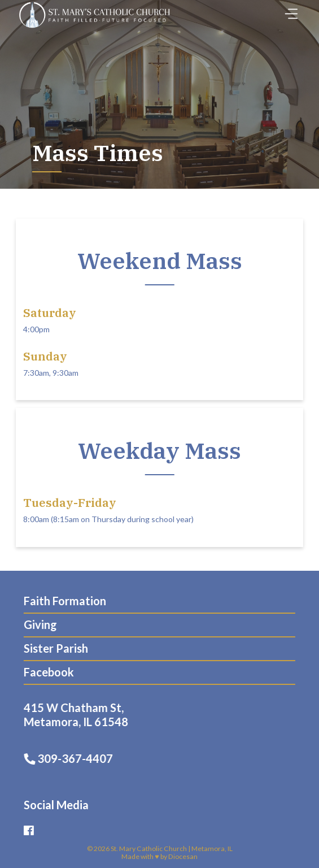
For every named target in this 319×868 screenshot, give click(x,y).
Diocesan (183, 856)
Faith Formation (61, 601)
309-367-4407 (73, 758)
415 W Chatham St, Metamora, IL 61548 (80, 715)
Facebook (45, 672)
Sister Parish (52, 648)
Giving (36, 624)
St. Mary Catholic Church (149, 849)
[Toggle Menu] (289, 10)
